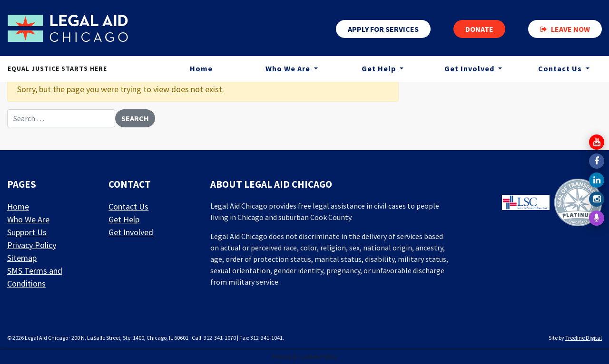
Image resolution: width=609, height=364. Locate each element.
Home (201, 68)
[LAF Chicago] (68, 28)
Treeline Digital (584, 338)
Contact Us (561, 68)
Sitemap (22, 258)
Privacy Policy (32, 245)
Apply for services (383, 29)
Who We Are (289, 68)
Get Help (380, 68)
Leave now (565, 29)
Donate (479, 29)
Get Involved (470, 68)
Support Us (27, 232)
